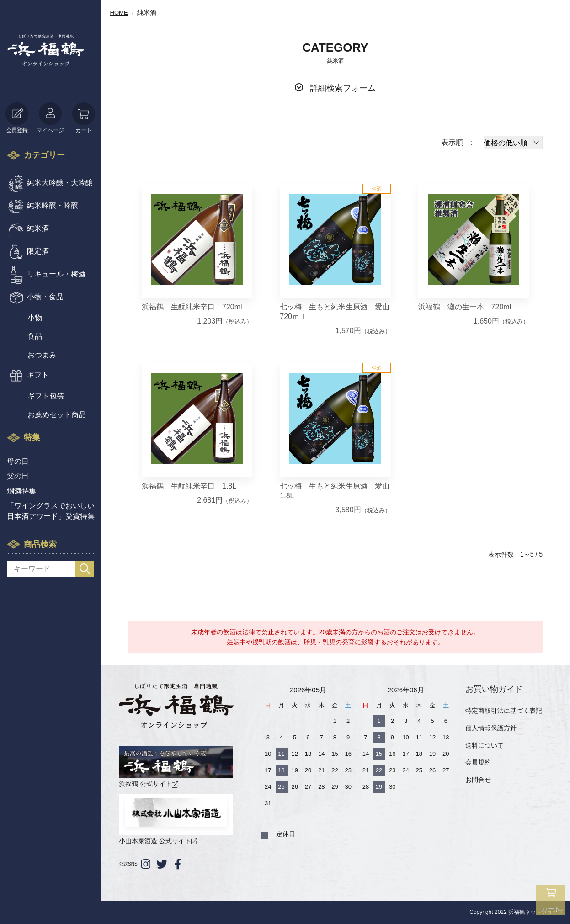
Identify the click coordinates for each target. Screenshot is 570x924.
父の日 (18, 476)
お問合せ (478, 780)
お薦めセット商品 (57, 415)
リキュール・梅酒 (56, 274)
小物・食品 (45, 297)
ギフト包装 (46, 396)
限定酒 (38, 251)
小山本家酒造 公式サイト (176, 820)
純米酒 (38, 228)
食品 (35, 336)
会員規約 (478, 762)
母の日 (18, 461)
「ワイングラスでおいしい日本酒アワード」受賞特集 (51, 511)
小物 (35, 318)
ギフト (38, 375)
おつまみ (42, 355)
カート (84, 118)
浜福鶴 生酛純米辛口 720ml (192, 307)
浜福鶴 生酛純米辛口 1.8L (189, 486)
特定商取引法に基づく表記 (504, 711)
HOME (120, 12)
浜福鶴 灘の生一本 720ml (465, 307)
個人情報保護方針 (491, 728)
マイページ (50, 118)
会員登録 (17, 118)
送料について (485, 745)
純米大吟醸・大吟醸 (60, 183)
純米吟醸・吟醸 (53, 205)
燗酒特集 (21, 491)
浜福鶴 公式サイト (176, 767)
